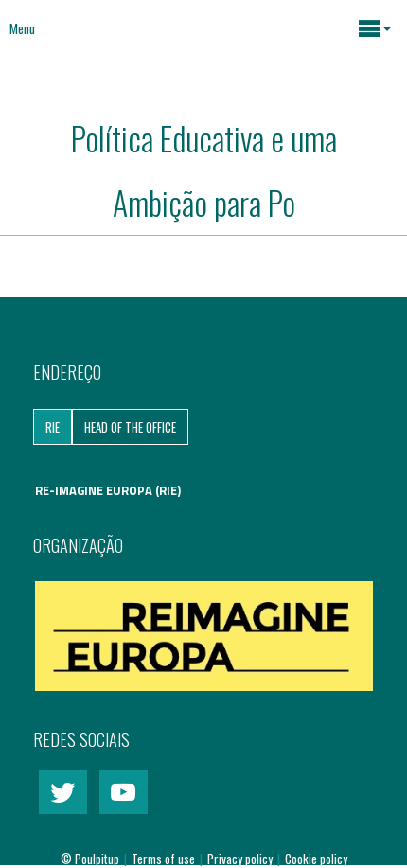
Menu (22, 28)
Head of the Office (130, 427)
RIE (53, 427)
